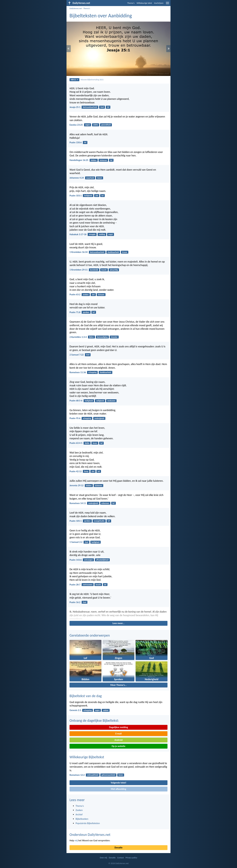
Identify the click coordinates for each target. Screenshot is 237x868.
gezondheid (106, 125)
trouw (125, 252)
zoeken (86, 295)
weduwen (111, 401)
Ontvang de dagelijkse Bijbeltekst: (94, 720)
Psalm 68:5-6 (76, 401)
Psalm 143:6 (76, 560)
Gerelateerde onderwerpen (90, 635)
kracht (104, 270)
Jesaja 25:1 (75, 107)
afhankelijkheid (102, 560)
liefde (87, 443)
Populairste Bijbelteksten (88, 823)
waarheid (90, 178)
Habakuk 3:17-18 (78, 234)
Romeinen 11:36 (78, 372)
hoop (86, 471)
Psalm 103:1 (76, 196)
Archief (79, 814)
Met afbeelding (118, 789)
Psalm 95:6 (75, 418)
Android (118, 740)
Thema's (131, 3)
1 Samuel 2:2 (76, 542)
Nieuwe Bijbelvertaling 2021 (92, 80)
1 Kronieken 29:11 (79, 270)
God (102, 107)
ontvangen (88, 560)
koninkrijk (94, 270)
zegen (88, 125)
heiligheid (88, 196)
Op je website (119, 746)
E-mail (118, 734)
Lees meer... (118, 623)
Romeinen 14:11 (78, 503)
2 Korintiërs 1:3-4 (78, 337)
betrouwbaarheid (90, 107)
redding (102, 234)
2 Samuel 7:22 (77, 355)
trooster (114, 337)
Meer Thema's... (118, 685)
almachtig (114, 270)
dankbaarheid (113, 252)
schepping (92, 372)
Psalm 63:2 (75, 294)
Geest (100, 178)
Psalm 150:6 (76, 142)
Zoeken (79, 810)
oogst (111, 234)
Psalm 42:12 (76, 471)
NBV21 (75, 80)
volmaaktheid (93, 775)
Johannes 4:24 (77, 178)
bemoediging (102, 337)
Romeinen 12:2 (77, 775)
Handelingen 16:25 (79, 160)
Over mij (103, 858)
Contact (121, 858)
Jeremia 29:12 (76, 485)
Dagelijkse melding (119, 727)
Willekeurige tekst (144, 3)
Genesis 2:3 (75, 710)
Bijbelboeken (82, 819)
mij (76, 840)
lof (108, 107)
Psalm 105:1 (76, 521)
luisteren (103, 160)
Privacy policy (131, 858)
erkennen (105, 503)
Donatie (118, 848)
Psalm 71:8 (75, 312)
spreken (86, 312)
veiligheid (100, 401)
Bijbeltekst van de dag (86, 696)
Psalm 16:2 (75, 602)
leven (95, 443)
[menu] (167, 4)
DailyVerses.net (76, 8)
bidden (94, 160)
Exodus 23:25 (76, 125)
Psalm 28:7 (75, 585)
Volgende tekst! (118, 783)
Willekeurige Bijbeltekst (87, 757)
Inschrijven (159, 3)
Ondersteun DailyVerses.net (90, 835)
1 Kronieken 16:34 (79, 252)
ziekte (96, 125)
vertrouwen (88, 585)
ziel (97, 196)
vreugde (92, 234)
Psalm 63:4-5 (76, 443)
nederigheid (99, 418)
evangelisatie (99, 521)
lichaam (101, 295)
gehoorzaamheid (108, 775)
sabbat (106, 710)
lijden (91, 337)
